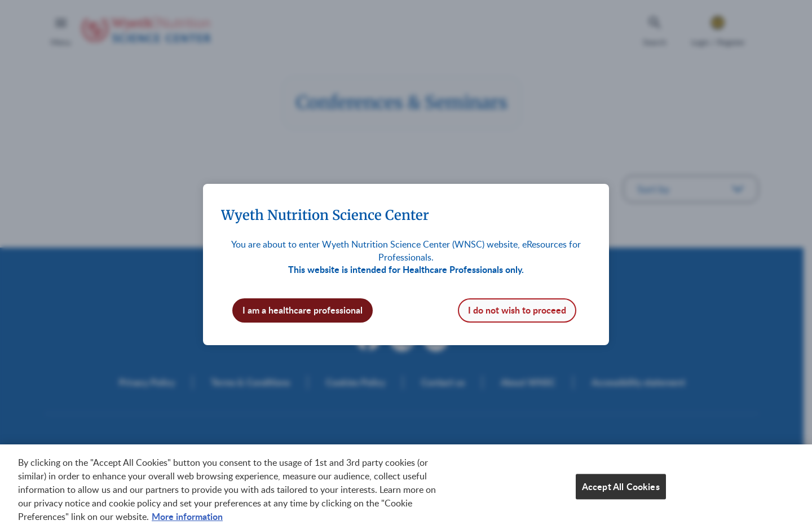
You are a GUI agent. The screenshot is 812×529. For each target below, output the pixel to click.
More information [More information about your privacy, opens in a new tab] (187, 518)
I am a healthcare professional (303, 310)
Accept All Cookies (621, 488)
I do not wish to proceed (517, 310)
